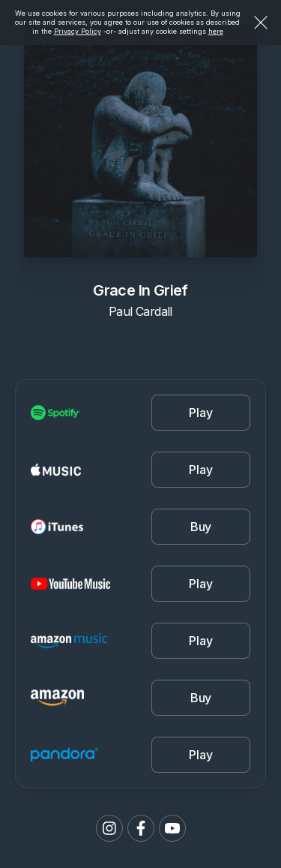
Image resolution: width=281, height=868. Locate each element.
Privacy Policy (78, 31)
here (216, 31)
